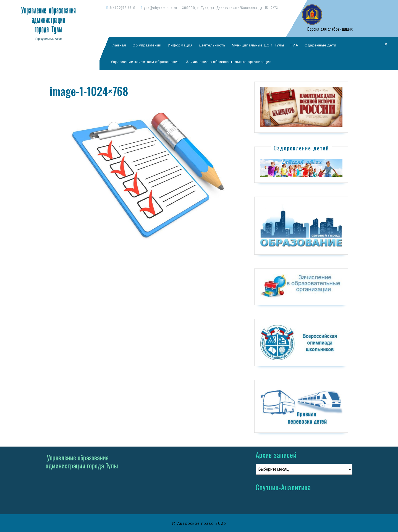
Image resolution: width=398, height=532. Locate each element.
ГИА (294, 45)
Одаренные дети (320, 45)
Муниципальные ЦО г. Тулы (258, 45)
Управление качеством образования (145, 62)
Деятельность (212, 45)
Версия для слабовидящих (329, 29)
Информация (180, 45)
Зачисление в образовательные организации (229, 62)
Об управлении (147, 45)
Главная (118, 45)
